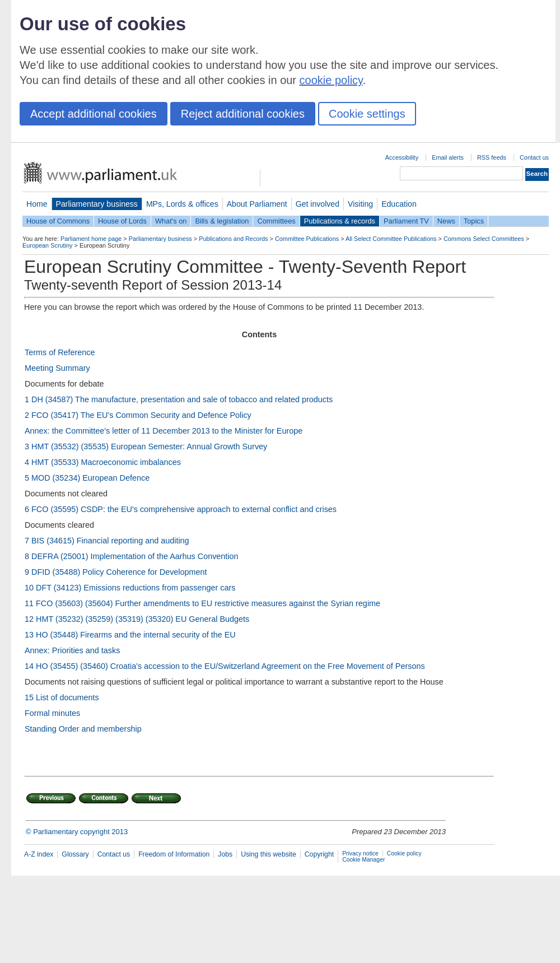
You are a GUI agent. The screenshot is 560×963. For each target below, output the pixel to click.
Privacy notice (360, 853)
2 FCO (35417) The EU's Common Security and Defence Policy (138, 415)
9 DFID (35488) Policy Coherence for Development (116, 572)
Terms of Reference (60, 352)
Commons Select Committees (484, 239)
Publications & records (340, 221)
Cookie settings (367, 114)
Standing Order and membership (83, 729)
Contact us (534, 157)
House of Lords (122, 221)
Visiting (360, 204)
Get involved (318, 204)
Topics (474, 221)
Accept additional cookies (94, 114)
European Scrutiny (47, 245)
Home (37, 204)
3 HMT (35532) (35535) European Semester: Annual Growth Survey (146, 446)
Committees (276, 221)
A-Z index (39, 854)
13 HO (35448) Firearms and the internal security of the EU (130, 635)
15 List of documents (62, 697)
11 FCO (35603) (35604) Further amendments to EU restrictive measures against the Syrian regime (202, 603)
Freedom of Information (174, 854)
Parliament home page (91, 239)
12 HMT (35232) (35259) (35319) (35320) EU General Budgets (137, 619)
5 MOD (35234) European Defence (87, 478)
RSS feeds (492, 157)
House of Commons (58, 221)
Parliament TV (406, 221)
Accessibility (402, 157)
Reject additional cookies (243, 114)
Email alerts (448, 157)
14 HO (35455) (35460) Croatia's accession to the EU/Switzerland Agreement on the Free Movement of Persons (225, 666)
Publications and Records (233, 239)
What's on (171, 221)
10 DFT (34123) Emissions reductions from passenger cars (130, 588)
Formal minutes (52, 713)
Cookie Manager (363, 860)
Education (399, 204)
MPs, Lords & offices (182, 204)
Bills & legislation (222, 221)
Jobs (225, 854)
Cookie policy (404, 853)
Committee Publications (307, 239)
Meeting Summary (57, 368)
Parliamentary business (97, 204)
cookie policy (331, 80)
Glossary (75, 854)
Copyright (319, 854)
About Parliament (257, 204)
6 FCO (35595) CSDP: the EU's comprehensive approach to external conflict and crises (181, 509)
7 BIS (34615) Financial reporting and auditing (107, 541)
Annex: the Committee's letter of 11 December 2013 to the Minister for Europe (164, 431)
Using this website (269, 854)
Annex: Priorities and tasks (72, 650)
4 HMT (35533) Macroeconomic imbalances (103, 462)
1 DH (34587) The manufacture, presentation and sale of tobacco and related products (179, 399)
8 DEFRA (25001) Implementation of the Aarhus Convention (132, 556)
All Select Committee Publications (391, 239)
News (446, 221)
